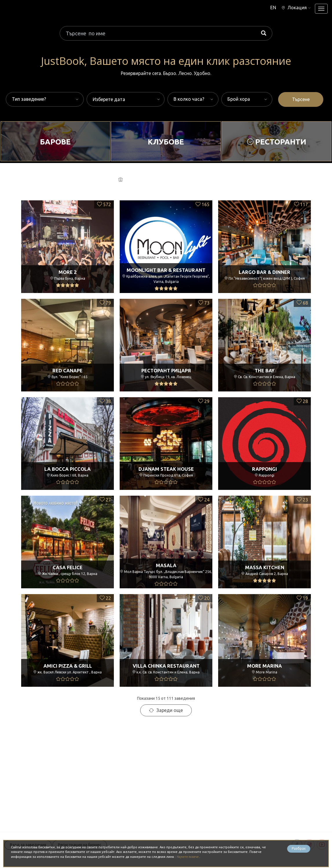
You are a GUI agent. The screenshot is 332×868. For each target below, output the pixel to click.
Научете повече (190, 857)
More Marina (265, 666)
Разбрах (299, 849)
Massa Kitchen (265, 567)
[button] (295, 8)
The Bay (264, 370)
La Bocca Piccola (68, 469)
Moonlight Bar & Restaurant (166, 268)
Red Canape (68, 370)
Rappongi (265, 469)
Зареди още (166, 710)
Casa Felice (68, 567)
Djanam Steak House (166, 469)
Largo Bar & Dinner (265, 272)
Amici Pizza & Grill (68, 666)
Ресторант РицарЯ (166, 370)
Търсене (301, 99)
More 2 (68, 272)
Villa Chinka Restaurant (166, 666)
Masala (166, 563)
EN (269, 8)
